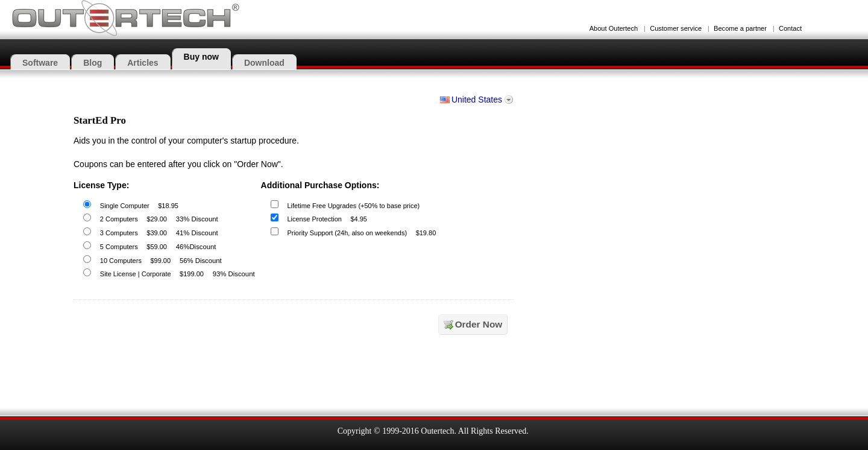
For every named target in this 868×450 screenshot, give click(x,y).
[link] (553, 378)
